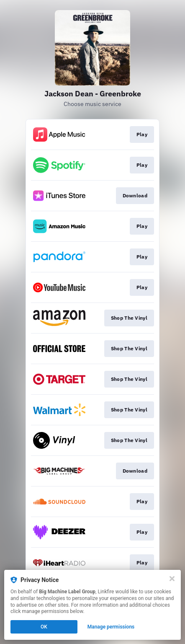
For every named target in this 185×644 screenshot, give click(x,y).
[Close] (172, 579)
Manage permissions (111, 627)
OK (44, 627)
